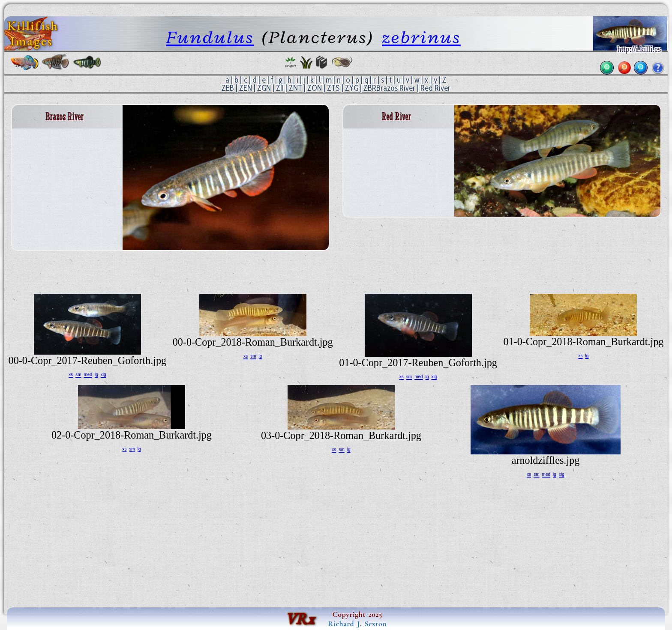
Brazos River (396, 88)
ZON (315, 88)
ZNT (295, 88)
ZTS (333, 88)
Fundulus (210, 37)
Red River (435, 88)
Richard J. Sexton (357, 624)
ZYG (352, 88)
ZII (280, 88)
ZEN (246, 88)
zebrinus (421, 37)
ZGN (264, 88)
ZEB (228, 88)
